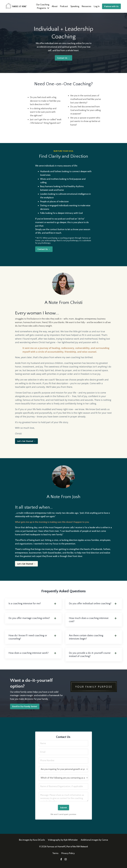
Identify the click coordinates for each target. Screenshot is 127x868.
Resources (86, 6)
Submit (64, 811)
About (54, 6)
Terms (56, 857)
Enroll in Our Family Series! (25, 709)
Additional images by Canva (94, 843)
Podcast (64, 6)
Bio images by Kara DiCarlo (32, 843)
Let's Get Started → (26, 443)
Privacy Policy (68, 857)
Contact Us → (63, 58)
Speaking (75, 6)
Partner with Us (111, 6)
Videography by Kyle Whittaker (63, 843)
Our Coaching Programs (42, 6)
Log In (97, 6)
